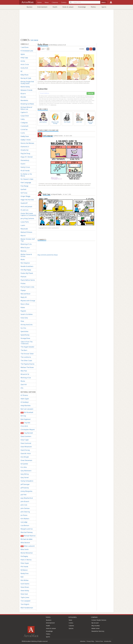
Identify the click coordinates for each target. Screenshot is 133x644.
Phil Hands (24, 567)
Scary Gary (24, 318)
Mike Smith (25, 549)
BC (22, 71)
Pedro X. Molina (26, 560)
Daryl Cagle (25, 440)
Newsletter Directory (98, 631)
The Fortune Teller (27, 354)
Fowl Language (26, 183)
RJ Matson (24, 570)
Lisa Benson (25, 525)
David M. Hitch (26, 454)
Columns (71, 626)
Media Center (96, 628)
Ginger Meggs (25, 196)
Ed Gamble (24, 464)
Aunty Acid (24, 68)
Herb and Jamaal (26, 207)
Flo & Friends (25, 171)
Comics (71, 623)
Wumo (23, 381)
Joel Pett (24, 495)
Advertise (83, 641)
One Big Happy (26, 270)
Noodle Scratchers (27, 266)
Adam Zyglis (25, 399)
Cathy (23, 119)
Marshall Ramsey (27, 532)
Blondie (23, 97)
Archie (23, 61)
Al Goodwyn (25, 402)
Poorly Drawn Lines (27, 287)
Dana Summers (26, 436)
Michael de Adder (27, 539)
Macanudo (24, 229)
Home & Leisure (68, 7)
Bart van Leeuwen (27, 409)
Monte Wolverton (27, 553)
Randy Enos (25, 573)
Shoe (22, 321)
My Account (95, 623)
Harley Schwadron (27, 481)
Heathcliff (24, 203)
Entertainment (42, 7)
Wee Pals (24, 371)
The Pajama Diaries (27, 364)
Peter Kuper (25, 563)
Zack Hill (24, 385)
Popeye (23, 290)
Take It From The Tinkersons (27, 343)
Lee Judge (24, 522)
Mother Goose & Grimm (26, 255)
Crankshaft (24, 126)
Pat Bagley (24, 556)
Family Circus (25, 167)
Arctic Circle (25, 64)
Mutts (23, 259)
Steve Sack (24, 594)
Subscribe (91, 93)
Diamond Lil (25, 147)
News (70, 620)
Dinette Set (25, 150)
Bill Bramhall (27, 412)
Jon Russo (24, 515)
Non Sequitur (25, 263)
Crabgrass (24, 123)
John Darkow (25, 508)
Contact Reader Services (99, 620)
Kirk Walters (25, 519)
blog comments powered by (48, 255)
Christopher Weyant (28, 430)
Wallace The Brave (27, 367)
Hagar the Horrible (27, 200)
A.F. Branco (24, 395)
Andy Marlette (26, 406)
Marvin (23, 236)
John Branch (25, 501)
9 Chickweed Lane (27, 51)
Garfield (23, 189)
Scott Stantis (25, 584)
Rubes (23, 307)
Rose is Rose (25, 304)
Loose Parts (25, 222)
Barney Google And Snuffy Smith (27, 83)
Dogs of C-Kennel (27, 157)
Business (30, 7)
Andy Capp (24, 58)
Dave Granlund (26, 443)
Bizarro (23, 94)
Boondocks (24, 100)
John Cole (24, 505)
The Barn (24, 350)
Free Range (24, 186)
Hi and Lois (24, 210)
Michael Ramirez (28, 536)
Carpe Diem (25, 116)
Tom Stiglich (25, 604)
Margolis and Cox (27, 529)
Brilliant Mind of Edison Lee (26, 108)
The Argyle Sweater (27, 347)
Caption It (24, 112)
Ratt (22, 577)
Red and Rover (26, 294)
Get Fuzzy (24, 193)
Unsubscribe (108, 641)
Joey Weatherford (27, 498)
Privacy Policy (90, 641)
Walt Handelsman (27, 608)
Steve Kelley (25, 591)
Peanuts (23, 277)
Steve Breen (25, 587)
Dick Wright (25, 457)
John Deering (25, 512)
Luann (23, 225)
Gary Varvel (25, 477)
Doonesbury (25, 160)
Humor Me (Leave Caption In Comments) (28, 214)
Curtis (23, 133)
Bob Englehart (26, 419)
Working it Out (26, 378)
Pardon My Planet (27, 273)
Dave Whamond (26, 447)
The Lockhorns (26, 357)
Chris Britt (24, 426)
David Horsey (25, 450)
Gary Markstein (26, 471)
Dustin (23, 164)
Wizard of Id (25, 374)
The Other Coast (26, 361)
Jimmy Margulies (26, 491)
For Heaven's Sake (27, 179)
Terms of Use (99, 641)
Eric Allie (24, 467)
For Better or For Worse (26, 175)
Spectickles (24, 331)
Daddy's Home (26, 140)
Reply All (24, 297)
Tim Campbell (25, 601)
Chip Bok (25, 423)
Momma (23, 251)
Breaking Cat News (27, 104)
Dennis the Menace (27, 143)
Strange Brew (25, 338)
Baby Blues (25, 75)
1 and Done (25, 47)
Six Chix (23, 328)
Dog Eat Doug (25, 153)
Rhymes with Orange (28, 301)
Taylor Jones (25, 597)
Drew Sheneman (26, 460)
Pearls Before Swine (28, 280)
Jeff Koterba (25, 488)
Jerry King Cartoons (27, 218)
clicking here (53, 105)
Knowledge (82, 7)
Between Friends (26, 90)
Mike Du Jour (25, 248)
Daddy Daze (25, 136)
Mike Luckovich (28, 546)
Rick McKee (25, 580)
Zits (22, 388)
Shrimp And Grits (27, 325)
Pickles (23, 283)
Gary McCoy (25, 474)
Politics (93, 7)
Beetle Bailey (25, 87)
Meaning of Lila (26, 244)
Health (55, 7)
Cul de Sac (24, 129)
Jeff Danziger (25, 484)
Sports (104, 7)
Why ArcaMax (96, 626)
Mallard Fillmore (26, 232)
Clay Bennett (27, 433)
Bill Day (23, 416)
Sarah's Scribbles (27, 314)
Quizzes (71, 628)
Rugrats (23, 311)
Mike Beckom (25, 543)
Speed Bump (25, 335)
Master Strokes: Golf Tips (28, 240)
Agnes (23, 54)
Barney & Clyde (26, 78)
